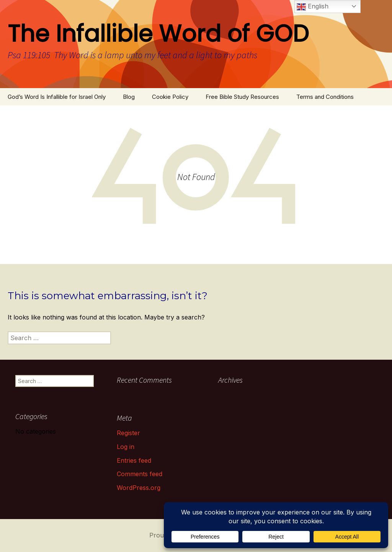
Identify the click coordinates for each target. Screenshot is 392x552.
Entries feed (134, 460)
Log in (126, 447)
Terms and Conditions (325, 97)
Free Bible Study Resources (242, 97)
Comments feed (140, 474)
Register (128, 433)
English (313, 7)
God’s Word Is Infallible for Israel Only (57, 97)
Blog (129, 97)
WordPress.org (139, 488)
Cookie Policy (170, 97)
